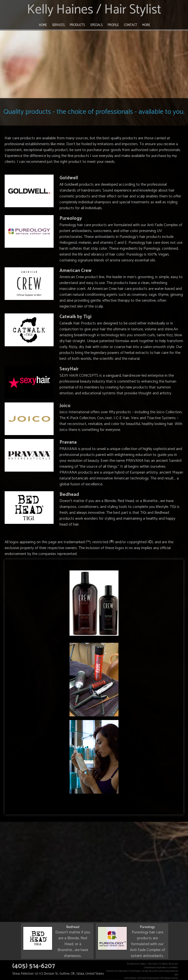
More (146, 25)
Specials (96, 25)
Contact (130, 25)
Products (77, 25)
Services (58, 25)
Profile (113, 25)
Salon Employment (151, 978)
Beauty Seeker (171, 978)
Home (43, 25)
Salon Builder (130, 978)
